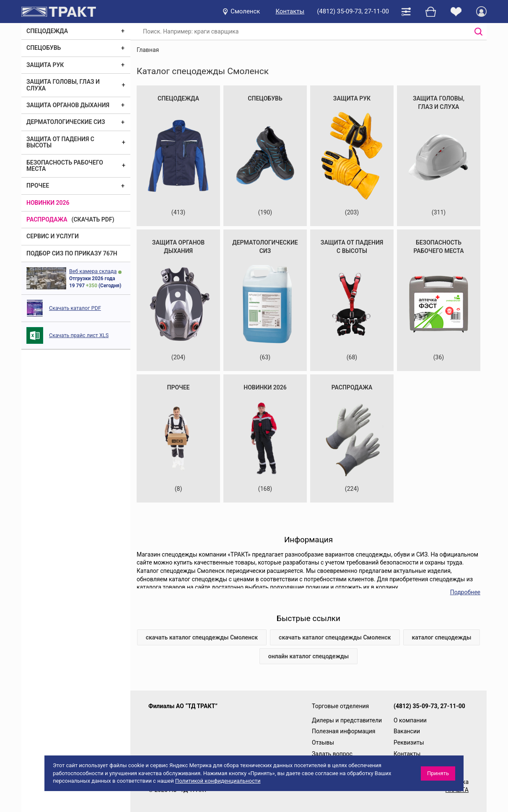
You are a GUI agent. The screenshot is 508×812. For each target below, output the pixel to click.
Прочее (38, 186)
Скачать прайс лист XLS (79, 335)
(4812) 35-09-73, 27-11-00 (353, 11)
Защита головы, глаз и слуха (63, 85)
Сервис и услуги (53, 236)
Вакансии (407, 731)
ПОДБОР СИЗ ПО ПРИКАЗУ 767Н (72, 253)
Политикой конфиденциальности (218, 781)
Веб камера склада (93, 271)
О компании (410, 720)
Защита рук (45, 65)
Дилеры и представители (347, 720)
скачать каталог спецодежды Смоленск (202, 637)
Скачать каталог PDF (75, 308)
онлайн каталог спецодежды (309, 656)
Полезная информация (344, 731)
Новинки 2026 (48, 203)
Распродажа (47, 219)
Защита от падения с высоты (60, 142)
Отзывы (323, 742)
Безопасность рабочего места (65, 166)
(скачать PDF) (93, 219)
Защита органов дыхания (68, 105)
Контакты (290, 11)
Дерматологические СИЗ (66, 122)
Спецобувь (44, 48)
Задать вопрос (332, 754)
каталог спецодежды (442, 637)
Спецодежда (47, 31)
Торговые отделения (340, 706)
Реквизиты (409, 742)
